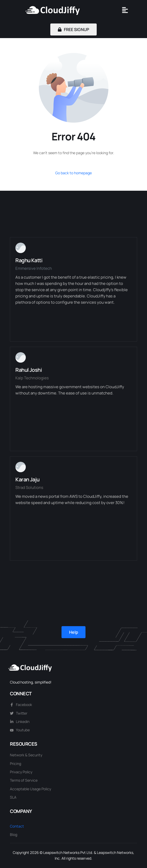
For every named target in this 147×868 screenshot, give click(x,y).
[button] (125, 10)
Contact (17, 826)
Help (74, 632)
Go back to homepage (73, 173)
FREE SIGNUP (73, 29)
